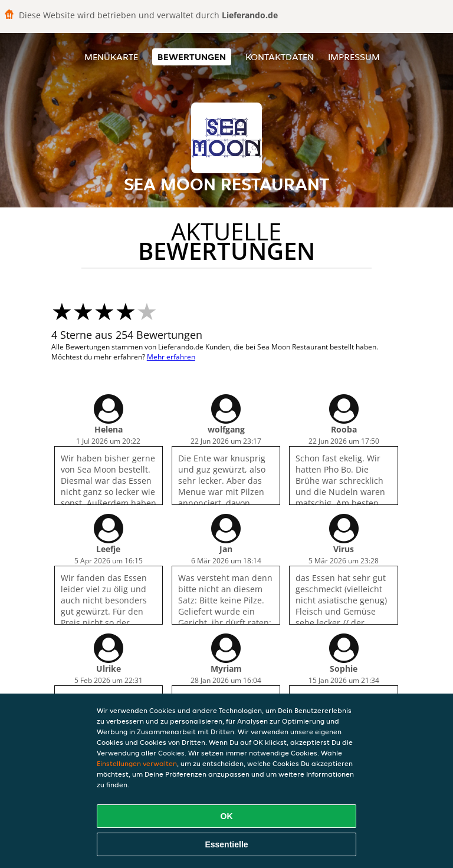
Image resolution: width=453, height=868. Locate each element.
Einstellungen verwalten (137, 763)
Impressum (354, 57)
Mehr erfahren (171, 357)
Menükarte (111, 57)
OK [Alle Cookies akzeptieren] (227, 816)
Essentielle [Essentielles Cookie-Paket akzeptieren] (226, 844)
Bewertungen (192, 57)
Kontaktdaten (280, 57)
